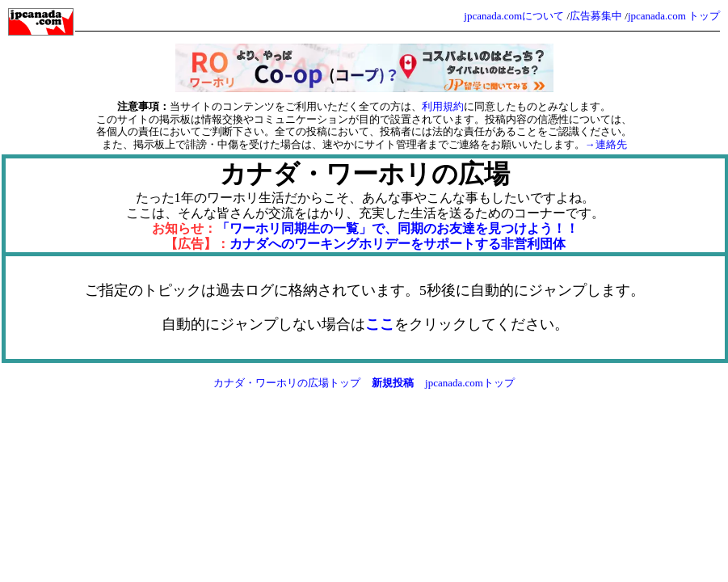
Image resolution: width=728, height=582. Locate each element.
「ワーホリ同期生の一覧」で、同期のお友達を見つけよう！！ (398, 228)
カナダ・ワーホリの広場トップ (287, 383)
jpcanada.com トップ (674, 16)
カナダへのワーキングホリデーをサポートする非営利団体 (398, 244)
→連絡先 (606, 144)
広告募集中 (596, 16)
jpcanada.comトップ (470, 383)
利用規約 (443, 106)
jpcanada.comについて (514, 16)
